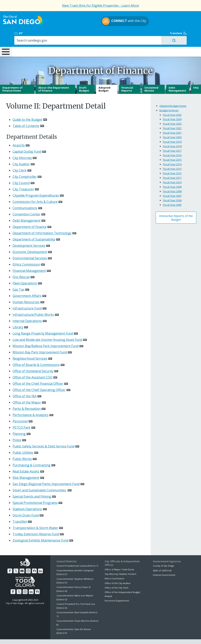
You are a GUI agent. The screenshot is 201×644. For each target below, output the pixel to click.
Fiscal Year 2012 (172, 163)
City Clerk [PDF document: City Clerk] (20, 160)
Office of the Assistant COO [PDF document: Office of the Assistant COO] (32, 367)
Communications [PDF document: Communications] (25, 198)
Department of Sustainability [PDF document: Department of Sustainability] (34, 229)
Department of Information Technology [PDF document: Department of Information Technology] (42, 223)
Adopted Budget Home (173, 96)
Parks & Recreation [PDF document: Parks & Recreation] (27, 399)
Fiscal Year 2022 (172, 118)
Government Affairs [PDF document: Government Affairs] (27, 286)
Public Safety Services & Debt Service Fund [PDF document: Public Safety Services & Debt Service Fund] (43, 436)
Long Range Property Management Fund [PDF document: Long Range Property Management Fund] (43, 323)
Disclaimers (52, 637)
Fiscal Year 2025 (172, 105)
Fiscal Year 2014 (172, 154)
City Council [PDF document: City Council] (21, 173)
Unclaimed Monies (151, 79)
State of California (162, 560)
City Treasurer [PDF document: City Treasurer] (23, 179)
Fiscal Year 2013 (172, 159)
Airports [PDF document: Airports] (19, 135)
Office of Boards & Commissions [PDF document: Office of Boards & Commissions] (36, 355)
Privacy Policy (72, 637)
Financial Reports (127, 79)
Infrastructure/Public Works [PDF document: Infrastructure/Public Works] (33, 305)
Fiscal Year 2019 (172, 132)
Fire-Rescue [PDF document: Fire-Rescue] (21, 267)
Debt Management (177, 79)
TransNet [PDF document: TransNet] (20, 512)
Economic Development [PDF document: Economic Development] (30, 242)
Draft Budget (84, 79)
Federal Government (164, 565)
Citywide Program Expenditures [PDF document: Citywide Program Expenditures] (36, 185)
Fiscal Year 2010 (172, 172)
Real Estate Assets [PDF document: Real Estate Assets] (26, 461)
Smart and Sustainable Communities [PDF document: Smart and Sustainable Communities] (40, 480)
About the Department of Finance (54, 79)
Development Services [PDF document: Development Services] (29, 236)
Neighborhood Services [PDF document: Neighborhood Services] (30, 348)
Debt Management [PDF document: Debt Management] (26, 210)
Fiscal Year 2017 (172, 141)
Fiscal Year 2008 (172, 181)
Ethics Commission (114, 568)
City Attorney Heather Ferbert (120, 564)
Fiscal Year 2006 (172, 190)
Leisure (26, 39)
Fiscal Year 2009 (172, 177)
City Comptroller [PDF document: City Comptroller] (25, 167)
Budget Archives (169, 100)
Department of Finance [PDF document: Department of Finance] (30, 217)
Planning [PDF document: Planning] (19, 424)
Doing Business (87, 39)
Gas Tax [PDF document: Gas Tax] (18, 279)
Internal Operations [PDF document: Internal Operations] (27, 311)
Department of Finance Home (12, 79)
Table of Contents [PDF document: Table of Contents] (26, 116)
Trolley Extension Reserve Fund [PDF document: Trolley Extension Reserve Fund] (36, 524)
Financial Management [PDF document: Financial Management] (29, 261)
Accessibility (92, 637)
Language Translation (117, 637)
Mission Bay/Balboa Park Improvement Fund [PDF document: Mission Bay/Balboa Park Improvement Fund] (46, 336)
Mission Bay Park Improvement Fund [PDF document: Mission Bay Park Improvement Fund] (40, 342)
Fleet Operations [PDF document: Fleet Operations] (25, 273)
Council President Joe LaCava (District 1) (77, 556)
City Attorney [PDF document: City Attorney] (22, 148)
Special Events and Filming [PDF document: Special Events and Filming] (32, 486)
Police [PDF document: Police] (17, 430)
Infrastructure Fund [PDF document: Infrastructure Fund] (27, 298)
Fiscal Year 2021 (172, 123)
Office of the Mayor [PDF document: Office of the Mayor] (27, 392)
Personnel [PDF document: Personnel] (20, 411)
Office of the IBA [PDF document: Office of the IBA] (25, 386)
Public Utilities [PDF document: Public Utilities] (23, 443)
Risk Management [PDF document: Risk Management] (26, 468)
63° (157, 18)
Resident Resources (56, 39)
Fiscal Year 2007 (172, 186)
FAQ (196, 78)
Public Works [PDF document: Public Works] (22, 449)
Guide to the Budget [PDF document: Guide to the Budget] (27, 110)
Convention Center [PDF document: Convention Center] (26, 204)
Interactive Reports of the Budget (176, 208)
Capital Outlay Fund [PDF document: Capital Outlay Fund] (27, 141)
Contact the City (144, 637)
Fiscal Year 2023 (172, 114)
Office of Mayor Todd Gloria (119, 559)
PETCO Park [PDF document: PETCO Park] (21, 417)
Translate (187, 18)
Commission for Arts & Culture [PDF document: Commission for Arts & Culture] (35, 192)
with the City (100, 24)
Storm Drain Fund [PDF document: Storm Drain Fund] (26, 505)
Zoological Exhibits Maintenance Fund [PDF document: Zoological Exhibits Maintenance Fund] (40, 530)
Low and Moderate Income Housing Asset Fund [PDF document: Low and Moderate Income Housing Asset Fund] (47, 330)
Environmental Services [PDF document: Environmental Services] (30, 248)
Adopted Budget (104, 79)
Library (118, 39)
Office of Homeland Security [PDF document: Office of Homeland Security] (33, 361)
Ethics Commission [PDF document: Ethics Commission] (26, 254)
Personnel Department (117, 591)
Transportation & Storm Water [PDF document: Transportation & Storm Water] (35, 518)
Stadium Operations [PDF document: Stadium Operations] (27, 499)
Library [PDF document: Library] (18, 317)
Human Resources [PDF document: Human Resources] (26, 292)
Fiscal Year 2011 (172, 168)
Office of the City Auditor (118, 573)
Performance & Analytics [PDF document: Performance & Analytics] (31, 405)
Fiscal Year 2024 (172, 109)
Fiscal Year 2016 (172, 145)
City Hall (184, 39)
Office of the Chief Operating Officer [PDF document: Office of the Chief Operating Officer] (39, 380)
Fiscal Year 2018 (172, 136)
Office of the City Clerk (116, 578)
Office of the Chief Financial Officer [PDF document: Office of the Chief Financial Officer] (38, 374)
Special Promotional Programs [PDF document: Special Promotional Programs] (35, 493)
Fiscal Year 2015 (172, 150)
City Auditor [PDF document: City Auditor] (21, 154)
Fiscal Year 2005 (172, 195)
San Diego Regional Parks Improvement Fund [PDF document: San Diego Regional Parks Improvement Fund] (46, 474)
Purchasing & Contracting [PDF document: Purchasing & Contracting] (32, 455)
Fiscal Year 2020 (172, 127)
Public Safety (150, 39)
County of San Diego (164, 556)
